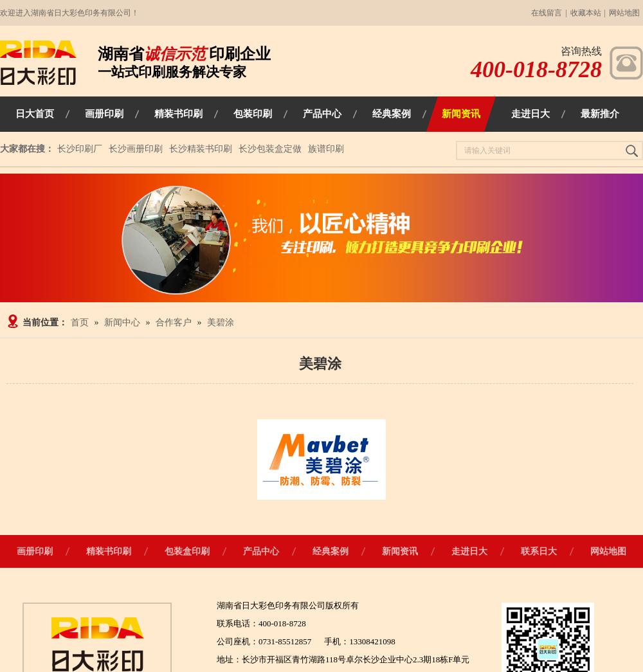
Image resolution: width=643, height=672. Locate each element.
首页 (80, 322)
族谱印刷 (326, 149)
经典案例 (331, 551)
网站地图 (624, 13)
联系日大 (539, 551)
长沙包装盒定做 (270, 149)
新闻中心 (122, 322)
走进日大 (469, 551)
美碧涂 (221, 322)
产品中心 (261, 551)
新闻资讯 (400, 551)
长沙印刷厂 (80, 149)
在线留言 (547, 13)
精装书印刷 (109, 551)
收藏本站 (586, 13)
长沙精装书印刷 (201, 149)
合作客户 (174, 322)
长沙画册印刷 (136, 149)
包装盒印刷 (187, 551)
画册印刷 (35, 551)
